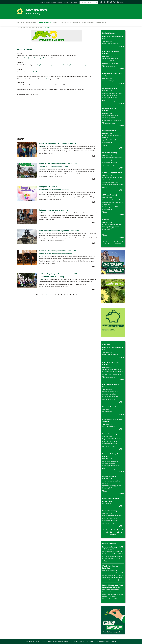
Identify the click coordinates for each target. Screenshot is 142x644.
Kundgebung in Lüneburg (49, 187)
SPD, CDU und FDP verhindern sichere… (57, 166)
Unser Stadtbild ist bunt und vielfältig (57, 189)
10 (70, 295)
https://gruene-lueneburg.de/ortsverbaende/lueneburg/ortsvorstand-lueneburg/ (61, 65)
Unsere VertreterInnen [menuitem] (70, 22)
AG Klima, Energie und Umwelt (113, 172)
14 (122, 530)
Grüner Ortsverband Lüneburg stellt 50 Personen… (63, 143)
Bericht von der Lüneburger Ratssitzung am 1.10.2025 (60, 251)
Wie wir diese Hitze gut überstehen (110, 565)
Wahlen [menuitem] (20, 22)
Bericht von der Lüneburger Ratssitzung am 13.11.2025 (61, 164)
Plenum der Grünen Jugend (112, 406)
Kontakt (54, 2)
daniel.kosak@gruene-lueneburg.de (31, 58)
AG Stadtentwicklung (110, 130)
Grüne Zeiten (107, 343)
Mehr (94, 156)
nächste (118, 243)
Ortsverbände (38, 27)
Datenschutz (74, 2)
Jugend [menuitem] (56, 22)
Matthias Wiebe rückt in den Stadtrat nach (59, 253)
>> (77, 295)
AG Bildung (106, 219)
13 (118, 530)
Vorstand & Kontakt (27, 49)
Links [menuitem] (122, 2)
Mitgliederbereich (45, 2)
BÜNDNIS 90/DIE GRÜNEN (39, 10)
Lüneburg (47, 27)
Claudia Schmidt (107, 371)
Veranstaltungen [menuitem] (88, 22)
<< (37, 295)
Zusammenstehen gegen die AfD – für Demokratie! (112, 546)
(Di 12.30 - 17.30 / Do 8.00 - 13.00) (89, 642)
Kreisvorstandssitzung (110, 88)
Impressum (66, 2)
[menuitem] (45, 2)
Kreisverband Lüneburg (24, 27)
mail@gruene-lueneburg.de (107, 642)
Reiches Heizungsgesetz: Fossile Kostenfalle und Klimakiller (111, 585)
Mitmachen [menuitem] (100, 22)
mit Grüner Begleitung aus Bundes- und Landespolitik (60, 274)
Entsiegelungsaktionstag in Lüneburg (57, 210)
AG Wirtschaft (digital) (110, 194)
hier (35, 72)
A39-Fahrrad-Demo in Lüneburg (54, 277)
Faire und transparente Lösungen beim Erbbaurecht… (64, 230)
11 (113, 243)
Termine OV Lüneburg (111, 33)
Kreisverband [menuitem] (31, 22)
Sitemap (59, 2)
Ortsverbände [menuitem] (44, 22)
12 (114, 530)
